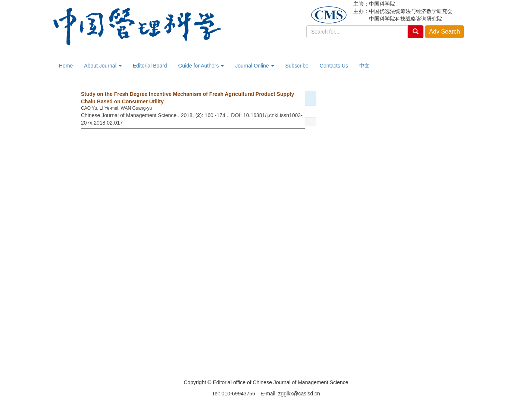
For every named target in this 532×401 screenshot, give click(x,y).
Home (66, 66)
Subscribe (297, 66)
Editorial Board (150, 66)
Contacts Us (334, 66)
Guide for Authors (201, 66)
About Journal (103, 66)
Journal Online (254, 66)
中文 (364, 66)
